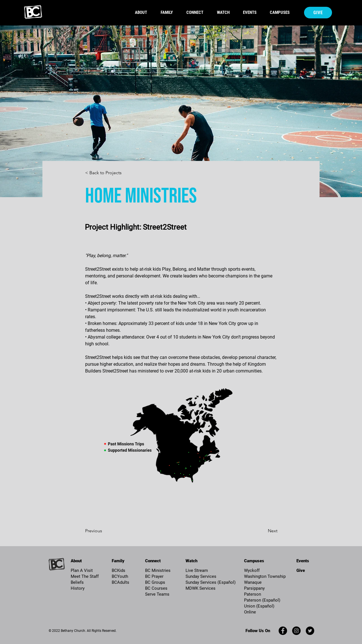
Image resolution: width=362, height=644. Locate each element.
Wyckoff (252, 570)
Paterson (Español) (262, 600)
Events (303, 561)
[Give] (318, 13)
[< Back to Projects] (104, 173)
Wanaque (253, 582)
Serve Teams (157, 594)
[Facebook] (283, 631)
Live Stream (197, 570)
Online (250, 612)
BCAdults (120, 582)
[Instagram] (296, 631)
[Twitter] (310, 631)
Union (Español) (259, 606)
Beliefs (77, 582)
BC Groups (155, 582)
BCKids (118, 570)
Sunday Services (201, 576)
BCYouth (120, 576)
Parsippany (254, 588)
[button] (169, 12)
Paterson (253, 594)
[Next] (258, 531)
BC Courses (156, 588)
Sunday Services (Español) (211, 582)
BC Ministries (158, 570)
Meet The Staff (85, 576)
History (78, 588)
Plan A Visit (82, 570)
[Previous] (108, 531)
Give (301, 570)
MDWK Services (201, 588)
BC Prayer (154, 576)
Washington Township (265, 576)
